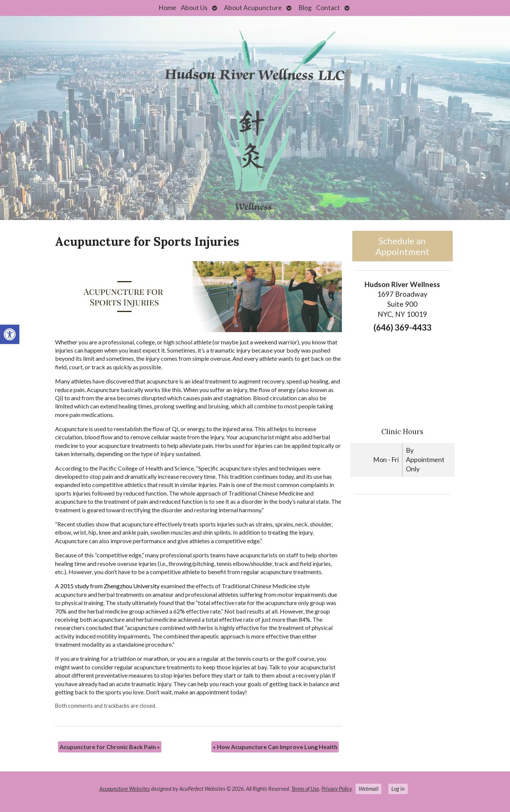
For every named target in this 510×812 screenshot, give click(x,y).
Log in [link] (398, 789)
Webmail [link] (368, 789)
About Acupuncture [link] (253, 8)
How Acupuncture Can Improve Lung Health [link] (275, 747)
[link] (10, 334)
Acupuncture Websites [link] (125, 789)
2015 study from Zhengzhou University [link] (110, 586)
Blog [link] (305, 8)
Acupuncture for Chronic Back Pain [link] (110, 747)
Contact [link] (328, 8)
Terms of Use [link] (305, 789)
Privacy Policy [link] (336, 789)
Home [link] (167, 8)
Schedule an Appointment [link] (402, 246)
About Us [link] (194, 8)
